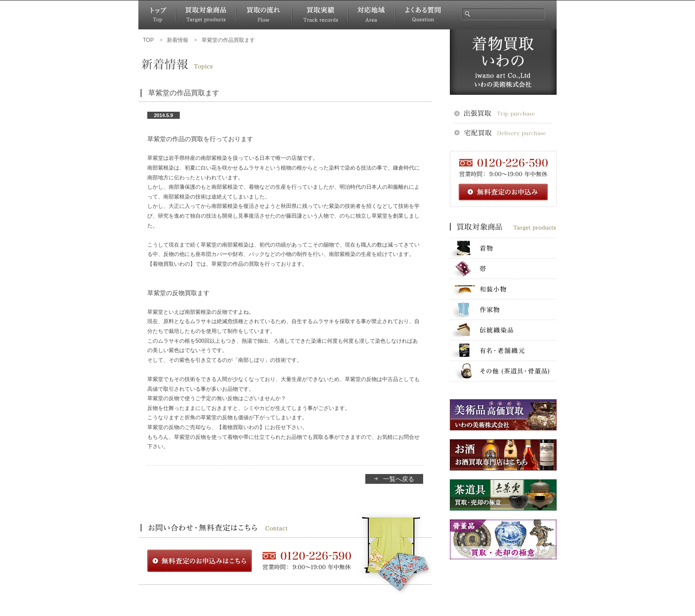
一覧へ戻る (399, 479)
